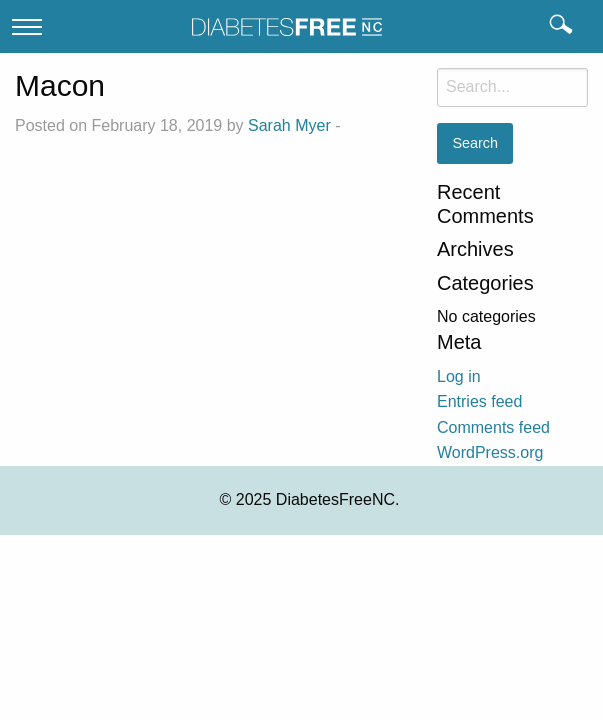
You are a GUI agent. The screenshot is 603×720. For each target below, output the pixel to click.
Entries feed (479, 401)
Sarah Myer (289, 125)
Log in (459, 376)
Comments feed (493, 427)
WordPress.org (490, 452)
